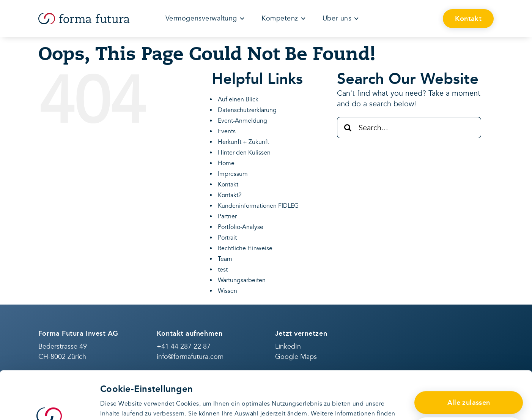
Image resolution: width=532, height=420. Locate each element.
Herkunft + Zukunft (243, 142)
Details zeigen (120, 405)
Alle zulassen (469, 362)
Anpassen (469, 388)
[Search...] (409, 128)
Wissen (227, 291)
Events (227, 131)
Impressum (233, 174)
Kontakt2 (230, 195)
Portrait (227, 238)
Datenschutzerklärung (172, 382)
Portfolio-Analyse (241, 227)
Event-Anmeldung (242, 121)
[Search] (348, 128)
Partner (227, 216)
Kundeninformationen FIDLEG (258, 206)
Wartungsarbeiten (242, 280)
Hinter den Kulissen (244, 153)
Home (226, 163)
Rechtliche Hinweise (245, 248)
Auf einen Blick (238, 99)
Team (225, 259)
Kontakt (228, 185)
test (223, 270)
